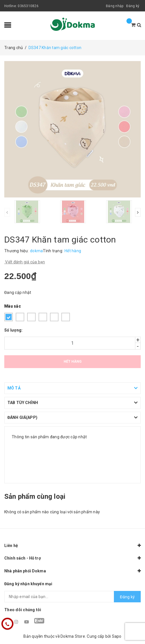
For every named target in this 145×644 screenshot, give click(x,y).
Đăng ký (133, 6)
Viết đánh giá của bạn (25, 262)
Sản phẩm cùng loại (35, 496)
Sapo (117, 636)
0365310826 (28, 6)
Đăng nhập (115, 6)
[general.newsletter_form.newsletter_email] (72, 597)
